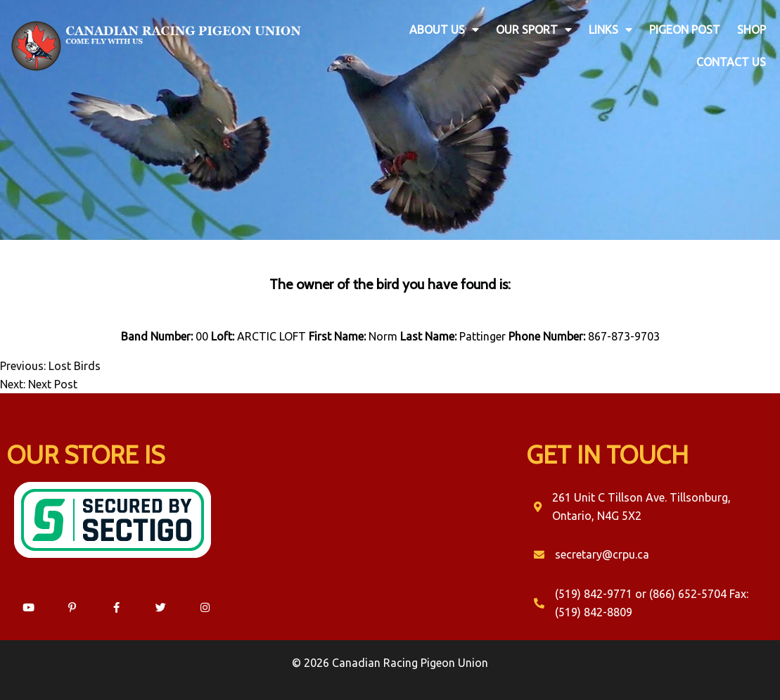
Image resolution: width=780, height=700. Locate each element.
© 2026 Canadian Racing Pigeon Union (390, 663)
